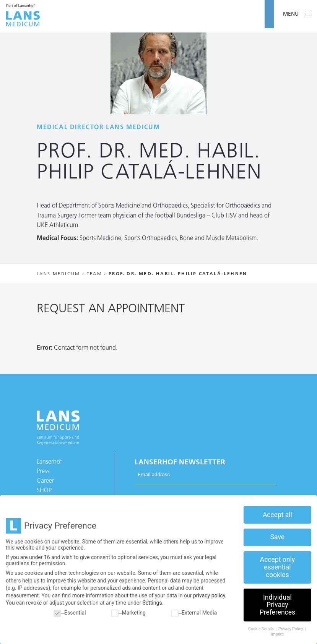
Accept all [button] (277, 515)
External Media (194, 613)
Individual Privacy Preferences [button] (277, 605)
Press (43, 471)
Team (95, 273)
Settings (152, 603)
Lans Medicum (59, 273)
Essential (70, 613)
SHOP (44, 490)
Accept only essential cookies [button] (277, 567)
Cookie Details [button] (262, 629)
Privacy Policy (291, 629)
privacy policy (209, 595)
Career (45, 480)
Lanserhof (49, 461)
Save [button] (277, 537)
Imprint (277, 634)
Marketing (128, 613)
